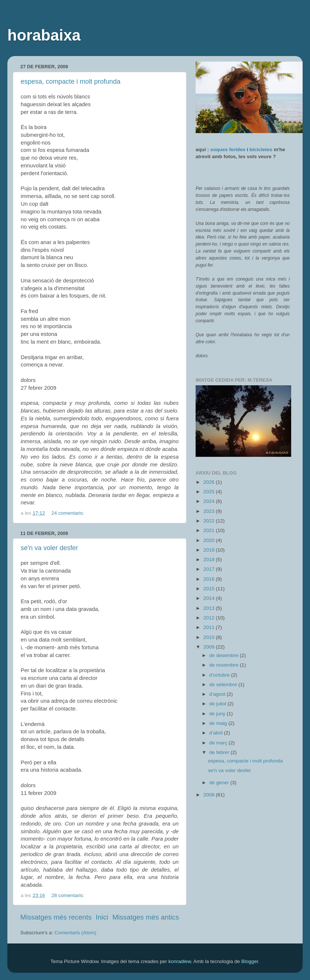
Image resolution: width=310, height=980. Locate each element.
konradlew (180, 961)
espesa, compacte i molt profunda (70, 81)
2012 (210, 618)
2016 (210, 579)
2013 (210, 608)
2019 (210, 550)
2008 (210, 795)
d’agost (218, 694)
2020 (210, 540)
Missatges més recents (56, 917)
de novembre (225, 665)
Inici (102, 917)
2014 (210, 598)
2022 (210, 521)
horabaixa (44, 35)
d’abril (217, 733)
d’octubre (220, 675)
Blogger (250, 961)
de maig (219, 723)
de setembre (224, 684)
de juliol (218, 704)
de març (219, 743)
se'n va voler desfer (49, 548)
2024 (210, 501)
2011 (210, 627)
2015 (210, 589)
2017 (210, 569)
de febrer (220, 752)
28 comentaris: (68, 895)
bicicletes (261, 150)
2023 (210, 511)
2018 (210, 559)
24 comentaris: (68, 513)
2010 (210, 637)
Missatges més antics (146, 917)
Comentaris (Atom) (75, 933)
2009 (210, 647)
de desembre (225, 655)
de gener (220, 783)
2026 (210, 482)
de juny (218, 714)
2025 (210, 492)
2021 (210, 530)
